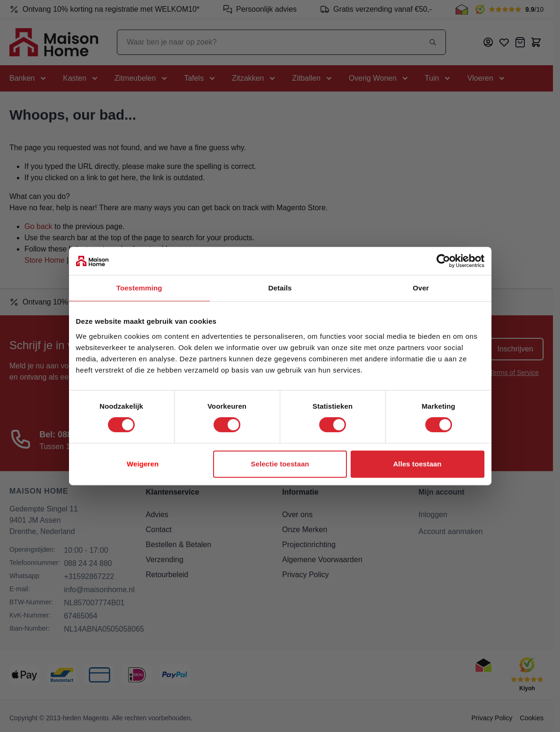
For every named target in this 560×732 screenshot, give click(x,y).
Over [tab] (421, 288)
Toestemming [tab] (139, 288)
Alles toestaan (417, 464)
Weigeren (143, 464)
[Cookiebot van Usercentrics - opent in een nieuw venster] (443, 261)
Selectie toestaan (280, 464)
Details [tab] (280, 288)
